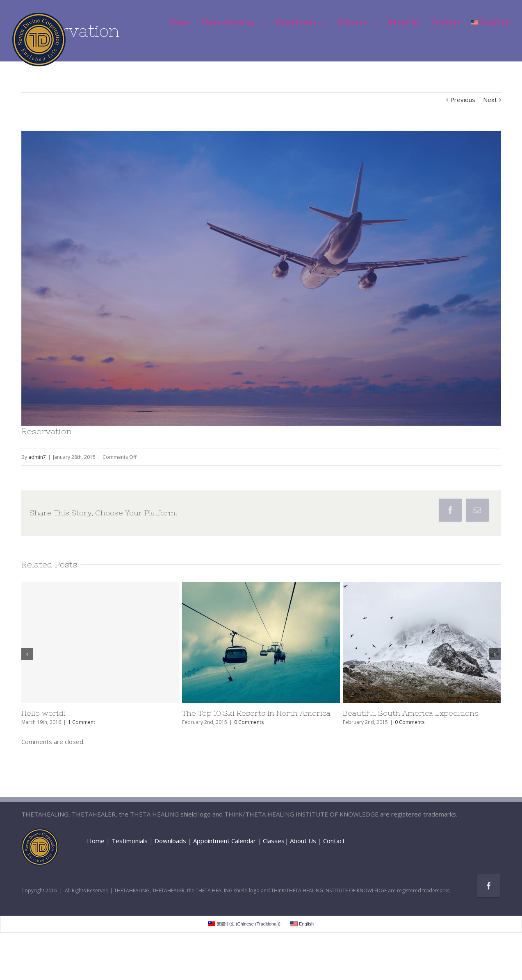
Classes (274, 841)
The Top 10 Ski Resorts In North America (256, 713)
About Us (303, 841)
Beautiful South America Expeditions (411, 713)
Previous (463, 100)
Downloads (170, 841)
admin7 (37, 457)
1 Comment (82, 722)
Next (490, 100)
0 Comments (249, 722)
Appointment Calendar (225, 841)
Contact (334, 841)
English (490, 22)
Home (96, 841)
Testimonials (130, 841)
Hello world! (43, 713)
